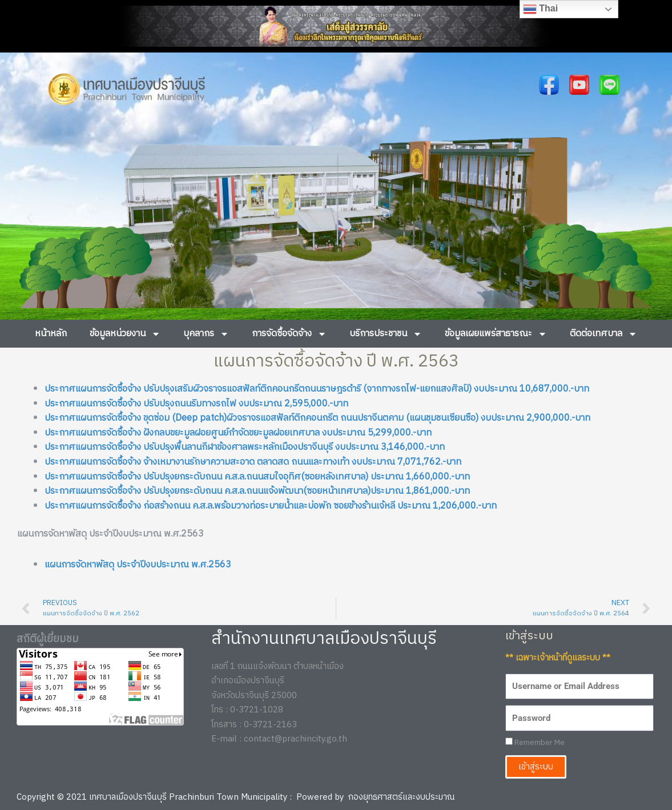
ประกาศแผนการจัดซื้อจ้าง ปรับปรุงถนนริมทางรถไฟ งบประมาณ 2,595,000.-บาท (196, 404)
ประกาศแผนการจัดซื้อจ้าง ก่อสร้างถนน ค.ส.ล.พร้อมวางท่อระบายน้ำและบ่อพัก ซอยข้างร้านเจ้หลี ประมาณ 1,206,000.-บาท (271, 506)
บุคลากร (206, 334)
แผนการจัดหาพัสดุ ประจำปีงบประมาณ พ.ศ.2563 (138, 565)
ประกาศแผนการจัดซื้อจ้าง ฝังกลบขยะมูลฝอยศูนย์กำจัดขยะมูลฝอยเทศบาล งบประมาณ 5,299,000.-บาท (238, 433)
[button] (29, 218)
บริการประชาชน (386, 334)
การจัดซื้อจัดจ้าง (289, 334)
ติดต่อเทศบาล (603, 334)
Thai (540, 9)
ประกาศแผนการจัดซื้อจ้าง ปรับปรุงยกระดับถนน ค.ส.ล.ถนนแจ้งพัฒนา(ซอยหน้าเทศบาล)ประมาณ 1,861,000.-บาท (257, 491)
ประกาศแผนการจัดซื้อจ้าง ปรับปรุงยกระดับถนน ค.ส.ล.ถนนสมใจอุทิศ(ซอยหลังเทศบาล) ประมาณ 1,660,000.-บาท (257, 477)
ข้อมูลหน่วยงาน (125, 334)
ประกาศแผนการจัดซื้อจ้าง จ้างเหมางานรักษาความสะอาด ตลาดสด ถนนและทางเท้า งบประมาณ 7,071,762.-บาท (253, 462)
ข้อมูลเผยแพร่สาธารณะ (496, 334)
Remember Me (535, 743)
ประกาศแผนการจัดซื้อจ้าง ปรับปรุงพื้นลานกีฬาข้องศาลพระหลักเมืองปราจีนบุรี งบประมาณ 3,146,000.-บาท (245, 447)
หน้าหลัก (51, 334)
